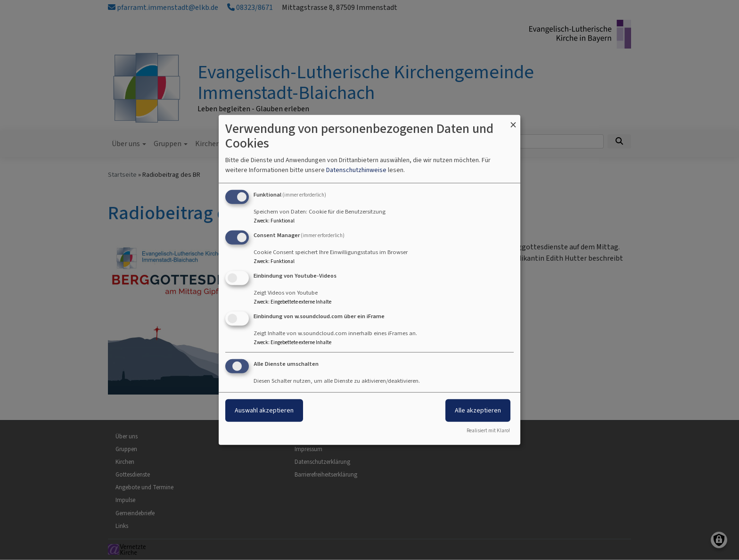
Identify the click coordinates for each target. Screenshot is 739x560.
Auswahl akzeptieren (264, 410)
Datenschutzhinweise (356, 170)
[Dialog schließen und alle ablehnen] (513, 121)
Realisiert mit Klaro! (488, 431)
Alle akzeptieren (478, 410)
